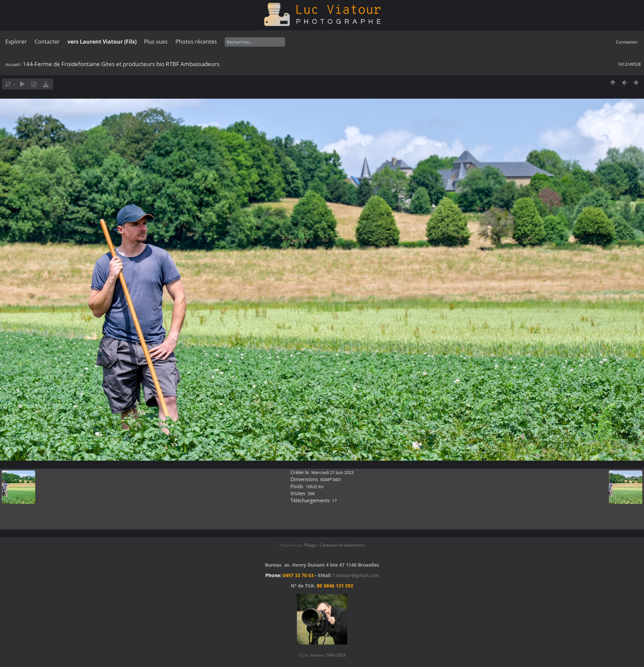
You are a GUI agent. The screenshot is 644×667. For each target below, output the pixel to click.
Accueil (12, 64)
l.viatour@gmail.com (356, 575)
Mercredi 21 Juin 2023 (332, 472)
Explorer (16, 42)
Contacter (47, 42)
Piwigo (310, 545)
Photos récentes (196, 42)
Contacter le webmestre (342, 545)
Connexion (627, 42)
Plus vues (156, 42)
